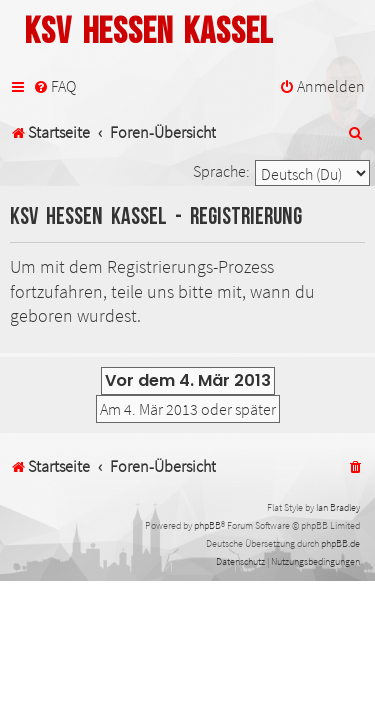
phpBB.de (340, 543)
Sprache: (221, 171)
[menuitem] (54, 86)
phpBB (207, 525)
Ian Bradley (338, 507)
